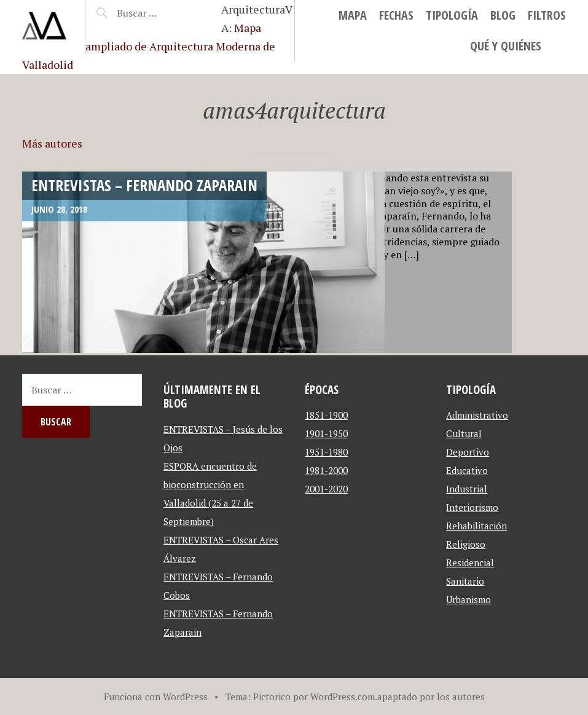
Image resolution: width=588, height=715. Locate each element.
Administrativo (477, 415)
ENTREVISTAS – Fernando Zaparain (144, 185)
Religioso (466, 544)
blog (503, 15)
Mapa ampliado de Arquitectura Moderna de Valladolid (149, 46)
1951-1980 (326, 452)
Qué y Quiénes (506, 46)
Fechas (396, 15)
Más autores (52, 143)
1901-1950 (326, 433)
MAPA (353, 15)
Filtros (547, 15)
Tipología (452, 15)
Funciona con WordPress (156, 697)
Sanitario (465, 581)
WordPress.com (343, 697)
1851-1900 (326, 415)
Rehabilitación (476, 526)
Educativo (467, 470)
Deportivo (468, 452)
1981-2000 (326, 470)
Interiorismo (472, 507)
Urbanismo (468, 599)
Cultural (464, 433)
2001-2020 (326, 489)
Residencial (470, 563)
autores (468, 697)
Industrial (467, 489)
